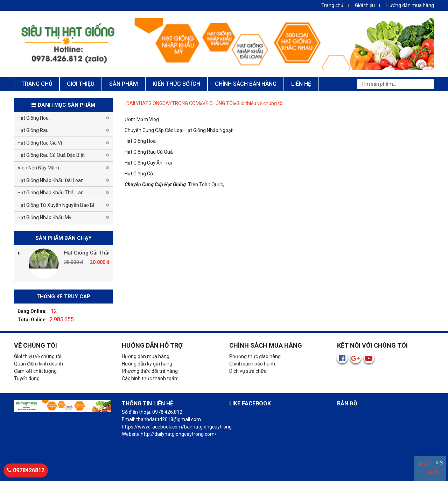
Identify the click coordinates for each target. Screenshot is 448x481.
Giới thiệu (365, 5)
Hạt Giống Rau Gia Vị (40, 143)
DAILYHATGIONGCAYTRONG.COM (163, 103)
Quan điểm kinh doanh (38, 364)
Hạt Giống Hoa (33, 118)
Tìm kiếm (427, 84)
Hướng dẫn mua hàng (410, 5)
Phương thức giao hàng (255, 356)
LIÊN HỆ (301, 84)
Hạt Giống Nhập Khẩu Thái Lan (51, 193)
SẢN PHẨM (124, 84)
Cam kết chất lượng (35, 371)
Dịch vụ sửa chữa (248, 371)
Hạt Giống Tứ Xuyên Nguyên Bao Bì (56, 205)
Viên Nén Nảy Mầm (38, 168)
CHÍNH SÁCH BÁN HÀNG (246, 84)
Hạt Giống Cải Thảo (102, 253)
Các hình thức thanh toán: (150, 378)
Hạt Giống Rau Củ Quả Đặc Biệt (51, 155)
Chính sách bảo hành (252, 364)
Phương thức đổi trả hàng (150, 371)
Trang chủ (332, 5)
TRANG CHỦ (37, 84)
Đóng (442, 464)
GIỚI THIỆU (81, 84)
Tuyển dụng (27, 378)
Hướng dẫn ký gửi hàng (147, 364)
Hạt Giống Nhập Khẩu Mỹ (44, 217)
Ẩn (438, 464)
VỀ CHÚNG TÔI (218, 103)
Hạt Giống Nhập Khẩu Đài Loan (51, 180)
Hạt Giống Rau (33, 130)
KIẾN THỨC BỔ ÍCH (176, 84)
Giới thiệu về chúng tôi (260, 103)
